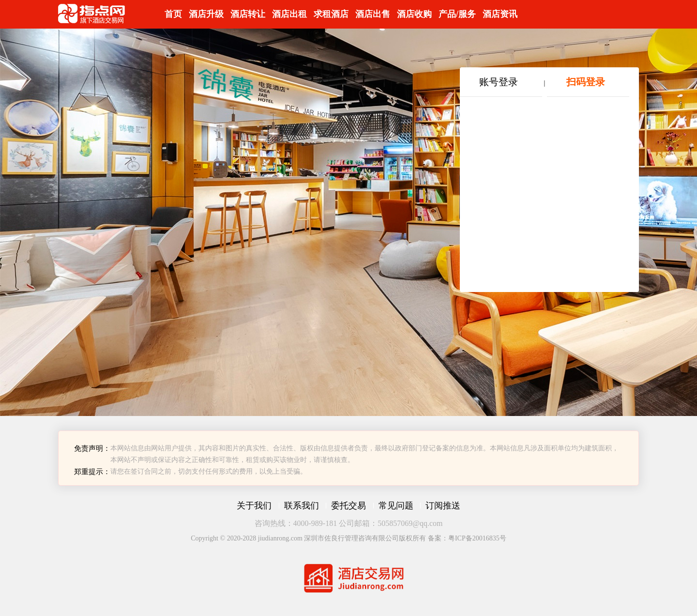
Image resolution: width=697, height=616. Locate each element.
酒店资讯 (500, 14)
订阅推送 (443, 506)
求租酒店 (331, 14)
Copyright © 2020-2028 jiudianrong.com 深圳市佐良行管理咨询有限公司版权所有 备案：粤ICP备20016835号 (348, 538)
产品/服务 (457, 14)
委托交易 (348, 506)
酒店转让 (248, 14)
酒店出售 (373, 14)
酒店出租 (289, 14)
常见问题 (396, 506)
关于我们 (254, 506)
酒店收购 (414, 14)
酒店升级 (206, 14)
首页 (173, 14)
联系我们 (302, 506)
